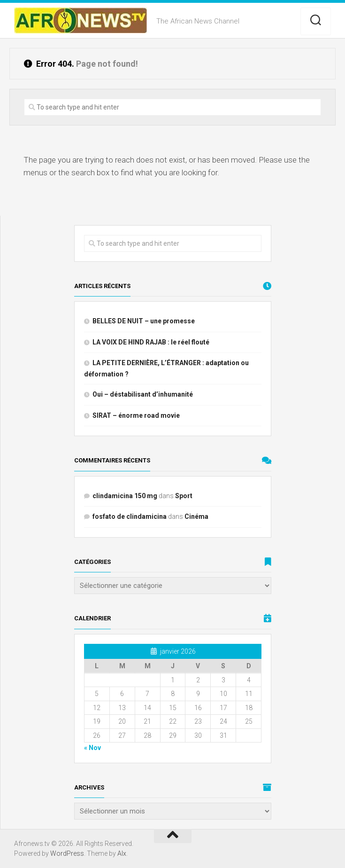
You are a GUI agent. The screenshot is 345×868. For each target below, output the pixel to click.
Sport (184, 496)
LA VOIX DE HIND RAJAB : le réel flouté (151, 342)
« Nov (92, 748)
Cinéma (196, 516)
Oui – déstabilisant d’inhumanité (143, 394)
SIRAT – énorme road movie (136, 415)
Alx (122, 853)
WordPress (67, 853)
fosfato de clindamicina (130, 516)
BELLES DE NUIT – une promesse (144, 321)
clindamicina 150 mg (125, 496)
